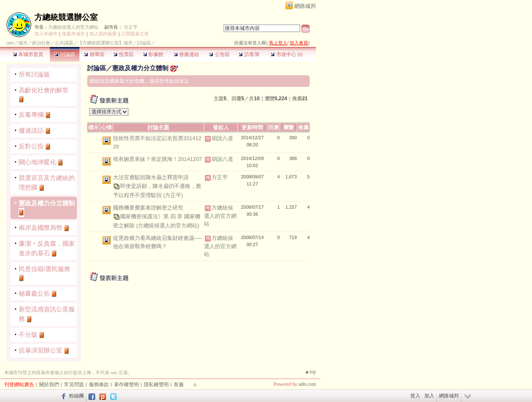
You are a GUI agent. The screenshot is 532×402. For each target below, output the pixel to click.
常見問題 (74, 385)
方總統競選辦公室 (66, 17)
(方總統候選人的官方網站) (168, 226)
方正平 (131, 27)
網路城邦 (305, 6)
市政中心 (287, 54)
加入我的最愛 (103, 34)
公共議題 (64, 43)
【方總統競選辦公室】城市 (105, 43)
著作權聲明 (126, 385)
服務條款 (99, 385)
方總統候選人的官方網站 (73, 27)
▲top (310, 372)
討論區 (65, 54)
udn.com (307, 384)
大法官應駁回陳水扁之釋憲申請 (151, 177)
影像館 (153, 54)
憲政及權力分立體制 (47, 203)
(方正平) (173, 195)
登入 (415, 396)
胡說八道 (222, 138)
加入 (429, 396)
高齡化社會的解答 (44, 90)
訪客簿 (249, 54)
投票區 (124, 54)
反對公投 (31, 146)
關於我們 (49, 385)
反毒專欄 (31, 115)
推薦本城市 (73, 34)
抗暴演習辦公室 (41, 350)
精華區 (94, 54)
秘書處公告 (34, 293)
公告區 (219, 54)
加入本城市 (46, 34)
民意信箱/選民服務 (44, 269)
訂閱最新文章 (135, 34)
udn (10, 43)
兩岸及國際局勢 (41, 228)
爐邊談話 (31, 130)
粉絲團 (76, 396)
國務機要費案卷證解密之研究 (148, 208)
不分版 (28, 334)
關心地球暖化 (37, 162)
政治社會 (41, 43)
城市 (23, 43)
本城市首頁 (28, 54)
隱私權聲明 (156, 385)
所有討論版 (34, 74)
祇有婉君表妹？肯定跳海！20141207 (158, 159)
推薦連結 (186, 54)
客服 (179, 385)
